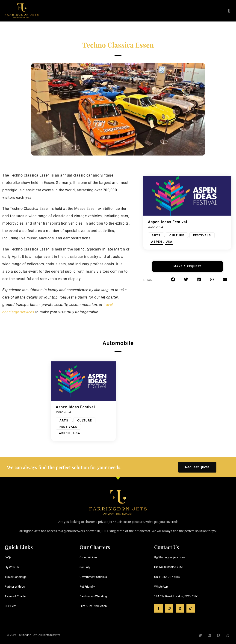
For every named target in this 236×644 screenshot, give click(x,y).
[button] (229, 11)
